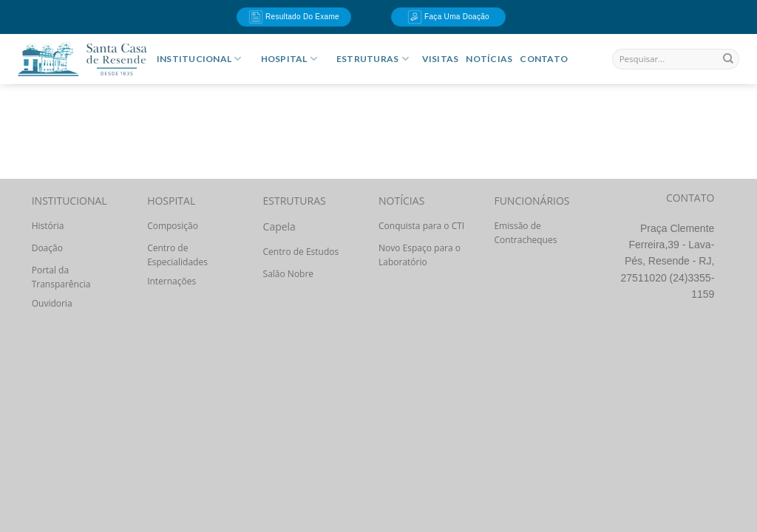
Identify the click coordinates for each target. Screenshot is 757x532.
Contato (544, 59)
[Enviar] (728, 59)
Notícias (489, 59)
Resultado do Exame (294, 17)
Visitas (441, 59)
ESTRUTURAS (373, 59)
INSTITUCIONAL (199, 59)
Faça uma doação (448, 17)
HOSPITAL (289, 59)
